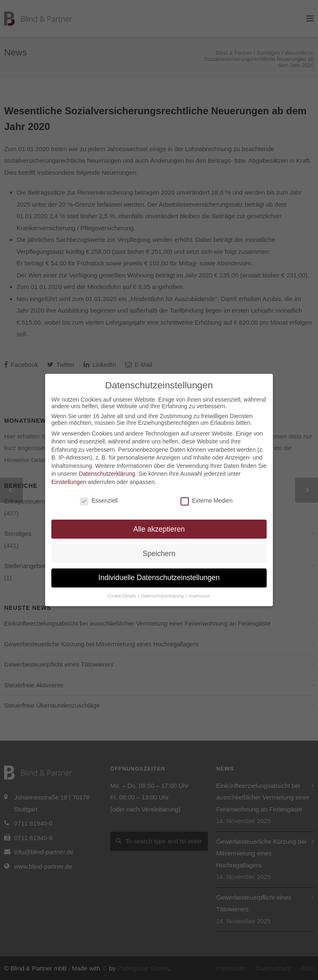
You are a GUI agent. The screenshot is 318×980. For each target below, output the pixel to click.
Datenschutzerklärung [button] (163, 596)
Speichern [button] (159, 554)
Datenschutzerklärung (107, 474)
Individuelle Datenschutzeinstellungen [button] (159, 578)
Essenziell (99, 501)
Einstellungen (69, 482)
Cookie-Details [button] (122, 596)
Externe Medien (207, 501)
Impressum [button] (200, 596)
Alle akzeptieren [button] (159, 529)
